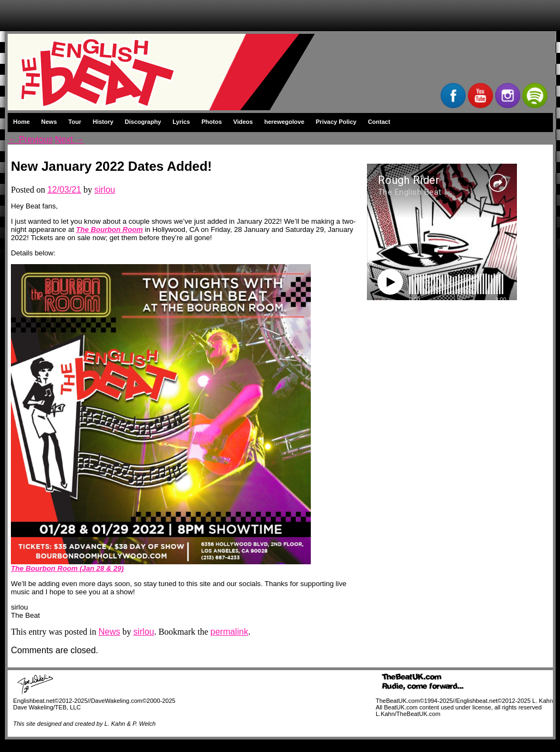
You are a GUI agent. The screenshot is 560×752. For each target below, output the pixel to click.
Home (22, 122)
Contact (379, 122)
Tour (75, 122)
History (103, 122)
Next (70, 139)
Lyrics (181, 122)
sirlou (105, 190)
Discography (143, 122)
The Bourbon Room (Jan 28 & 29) (67, 568)
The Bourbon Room (110, 229)
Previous (30, 139)
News (49, 122)
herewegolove (284, 122)
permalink (229, 632)
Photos (212, 122)
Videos (243, 122)
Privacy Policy (336, 122)
